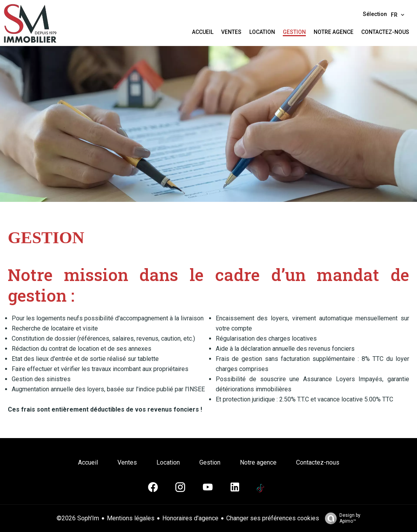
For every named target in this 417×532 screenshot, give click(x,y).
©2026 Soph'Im (78, 518)
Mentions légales (131, 518)
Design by (341, 518)
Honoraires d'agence (190, 518)
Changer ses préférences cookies (273, 518)
